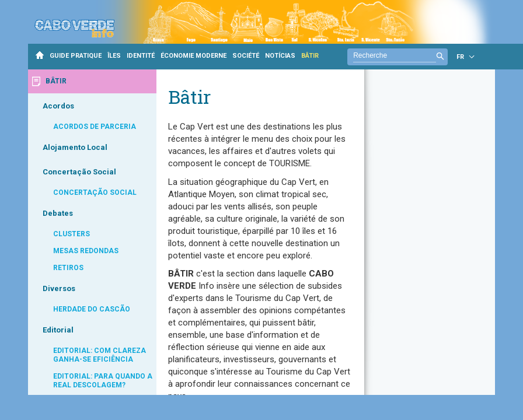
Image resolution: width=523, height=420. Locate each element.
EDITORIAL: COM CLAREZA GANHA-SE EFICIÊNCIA (100, 355)
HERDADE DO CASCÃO (92, 309)
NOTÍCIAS (280, 56)
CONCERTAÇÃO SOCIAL (95, 192)
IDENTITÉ (141, 56)
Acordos (58, 106)
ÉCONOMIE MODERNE (193, 56)
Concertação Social (79, 172)
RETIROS (68, 268)
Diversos (59, 288)
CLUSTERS (72, 234)
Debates (58, 213)
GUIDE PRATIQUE (76, 56)
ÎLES (114, 56)
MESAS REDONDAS (86, 251)
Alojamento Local (75, 147)
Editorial (58, 330)
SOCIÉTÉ (246, 56)
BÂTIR (310, 56)
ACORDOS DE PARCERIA (95, 127)
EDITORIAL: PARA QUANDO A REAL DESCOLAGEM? (103, 381)
